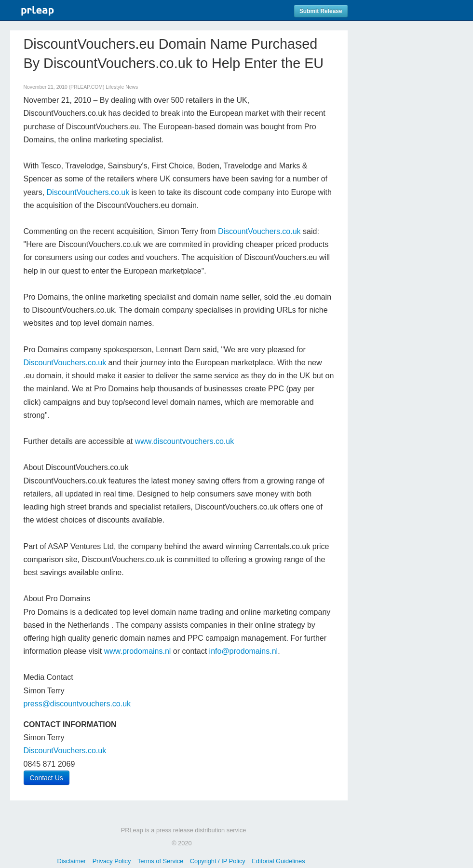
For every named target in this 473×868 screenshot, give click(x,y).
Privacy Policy (112, 861)
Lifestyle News (122, 87)
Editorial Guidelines (278, 861)
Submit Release (321, 11)
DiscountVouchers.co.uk (88, 192)
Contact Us (47, 778)
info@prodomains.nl (244, 651)
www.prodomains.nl (138, 651)
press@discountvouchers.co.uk (77, 704)
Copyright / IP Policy (218, 861)
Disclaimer (71, 861)
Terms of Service (160, 861)
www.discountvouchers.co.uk (184, 441)
